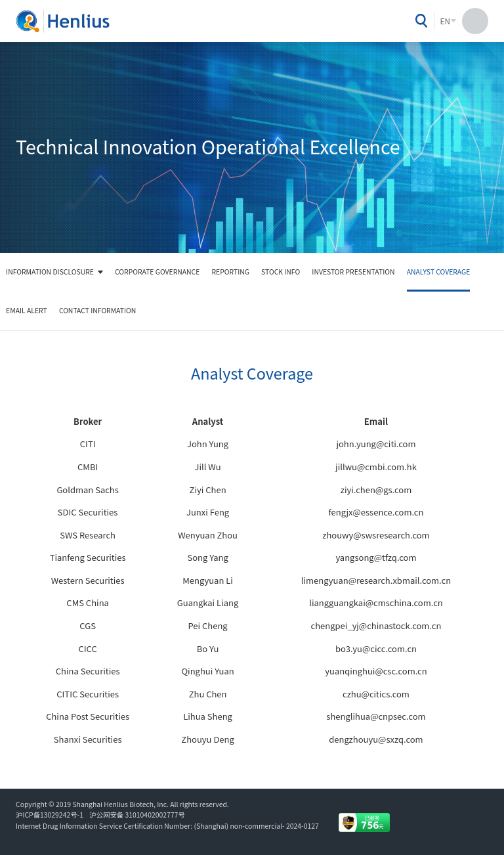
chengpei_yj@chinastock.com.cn (376, 625)
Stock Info (281, 272)
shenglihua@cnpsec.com (376, 716)
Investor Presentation (353, 272)
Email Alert (27, 310)
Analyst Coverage (439, 272)
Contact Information (97, 310)
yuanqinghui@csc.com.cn (376, 671)
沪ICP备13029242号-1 (51, 815)
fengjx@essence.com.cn (376, 512)
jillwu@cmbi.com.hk (376, 467)
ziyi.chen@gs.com (376, 490)
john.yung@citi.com (376, 444)
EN (445, 21)
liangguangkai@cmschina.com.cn (376, 603)
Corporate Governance (157, 272)
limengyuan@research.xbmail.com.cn (376, 580)
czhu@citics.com (376, 694)
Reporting (231, 272)
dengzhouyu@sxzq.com (376, 739)
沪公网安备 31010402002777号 (136, 815)
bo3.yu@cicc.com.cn (376, 648)
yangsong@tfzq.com (376, 557)
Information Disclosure (50, 272)
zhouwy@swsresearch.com (376, 535)
